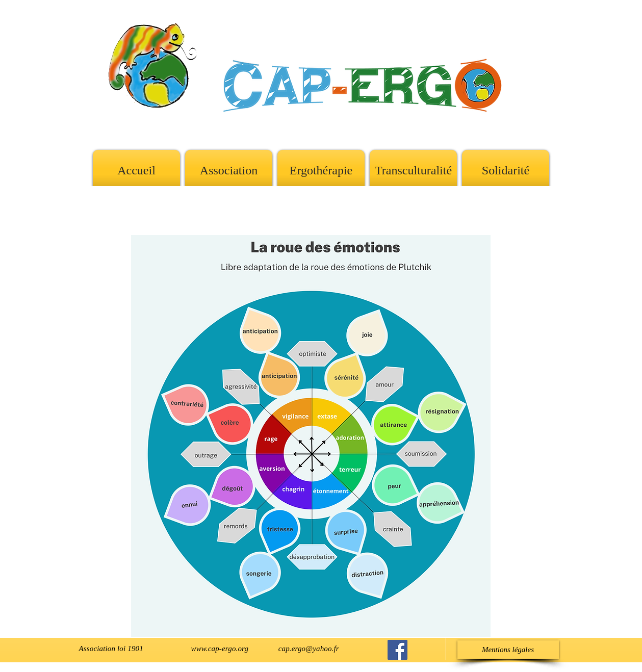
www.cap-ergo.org (220, 649)
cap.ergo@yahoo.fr (309, 649)
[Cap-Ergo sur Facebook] (397, 650)
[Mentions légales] (508, 650)
